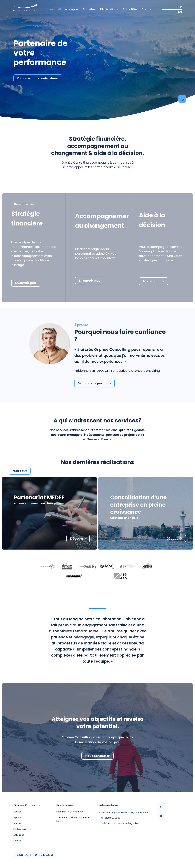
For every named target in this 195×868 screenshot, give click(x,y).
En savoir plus (26, 283)
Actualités (130, 9)
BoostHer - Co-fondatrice (70, 812)
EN (180, 12)
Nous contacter (97, 756)
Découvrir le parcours (94, 383)
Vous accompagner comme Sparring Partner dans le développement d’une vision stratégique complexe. (161, 254)
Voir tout (20, 471)
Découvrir (78, 539)
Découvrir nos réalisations (38, 78)
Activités (89, 9)
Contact (148, 9)
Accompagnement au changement (104, 221)
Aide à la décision (152, 220)
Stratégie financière (27, 219)
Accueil (55, 9)
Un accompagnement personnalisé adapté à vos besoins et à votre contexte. (96, 254)
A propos (72, 9)
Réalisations (109, 9)
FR (180, 7)
